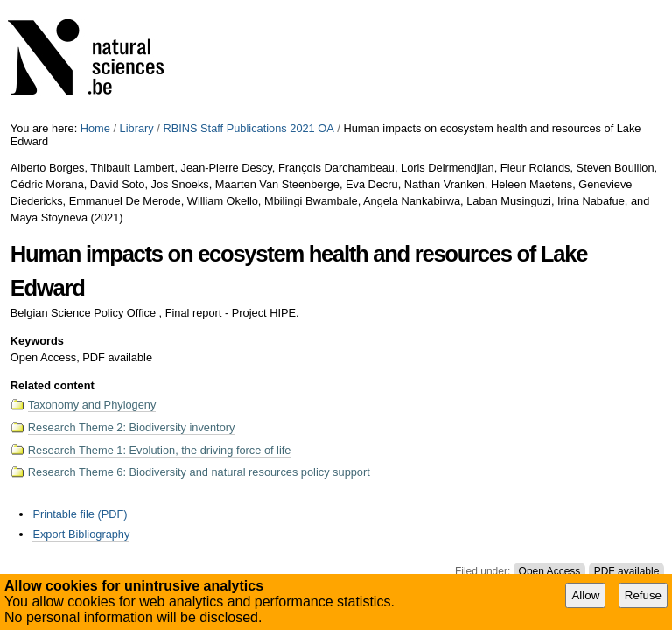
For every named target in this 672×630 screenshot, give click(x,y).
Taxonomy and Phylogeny (92, 405)
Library (137, 128)
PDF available (627, 571)
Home (95, 128)
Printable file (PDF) (80, 514)
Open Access (550, 571)
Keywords (37, 341)
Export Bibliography (81, 534)
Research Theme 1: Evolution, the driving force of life (160, 450)
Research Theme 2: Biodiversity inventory (132, 427)
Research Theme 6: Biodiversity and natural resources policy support (199, 472)
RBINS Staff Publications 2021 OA (248, 128)
